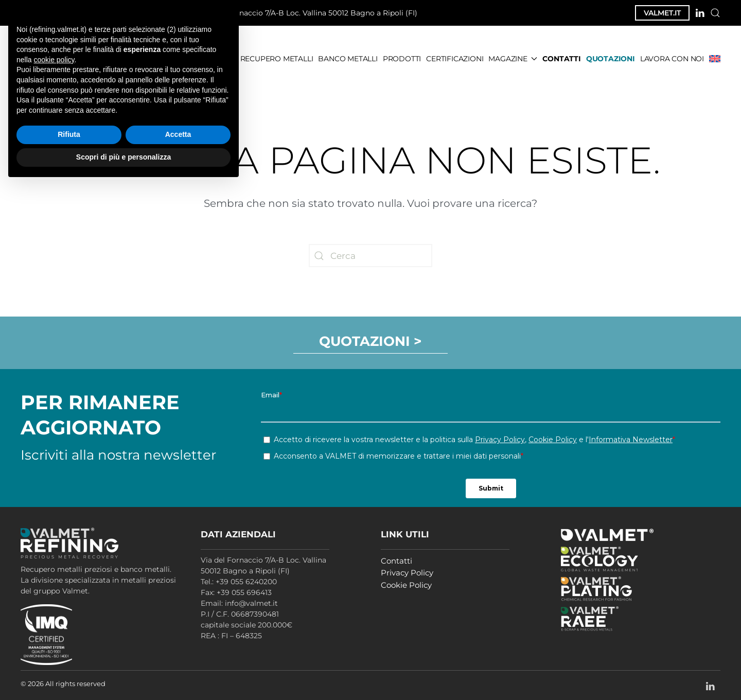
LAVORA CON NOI (672, 59)
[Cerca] (370, 256)
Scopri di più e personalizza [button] (123, 672)
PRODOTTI (402, 59)
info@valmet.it (147, 13)
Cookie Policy (406, 585)
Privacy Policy (407, 573)
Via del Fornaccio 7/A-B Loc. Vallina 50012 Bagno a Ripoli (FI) (304, 13)
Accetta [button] (178, 650)
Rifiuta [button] (69, 650)
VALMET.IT (662, 13)
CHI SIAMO (215, 59)
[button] (715, 13)
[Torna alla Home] (79, 59)
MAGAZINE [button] (513, 59)
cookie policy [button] (54, 574)
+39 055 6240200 (63, 13)
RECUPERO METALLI (277, 59)
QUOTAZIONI (611, 59)
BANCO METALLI (348, 59)
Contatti (396, 561)
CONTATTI (561, 59)
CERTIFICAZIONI (455, 59)
